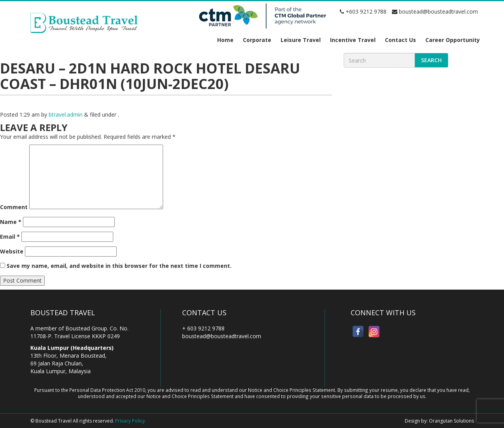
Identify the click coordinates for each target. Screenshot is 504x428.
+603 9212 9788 (363, 11)
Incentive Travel (353, 40)
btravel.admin (66, 114)
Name (11, 222)
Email (10, 237)
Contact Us (400, 40)
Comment (14, 207)
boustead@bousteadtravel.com (435, 11)
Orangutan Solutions (451, 421)
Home (225, 40)
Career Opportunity (453, 40)
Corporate (257, 40)
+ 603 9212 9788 (203, 328)
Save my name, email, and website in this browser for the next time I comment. (119, 266)
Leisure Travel (301, 40)
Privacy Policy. (131, 421)
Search (431, 60)
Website (12, 251)
